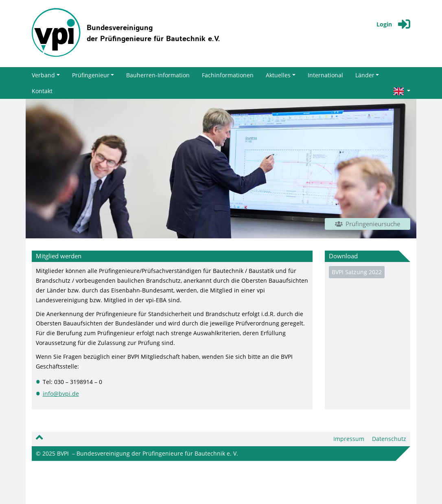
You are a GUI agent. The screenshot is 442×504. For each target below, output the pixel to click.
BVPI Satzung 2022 (357, 272)
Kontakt (42, 91)
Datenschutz (389, 439)
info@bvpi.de (61, 394)
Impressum (349, 439)
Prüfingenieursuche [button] (368, 224)
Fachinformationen (228, 75)
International (325, 75)
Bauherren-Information (158, 75)
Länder (367, 75)
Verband (46, 75)
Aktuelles (281, 75)
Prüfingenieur (93, 75)
